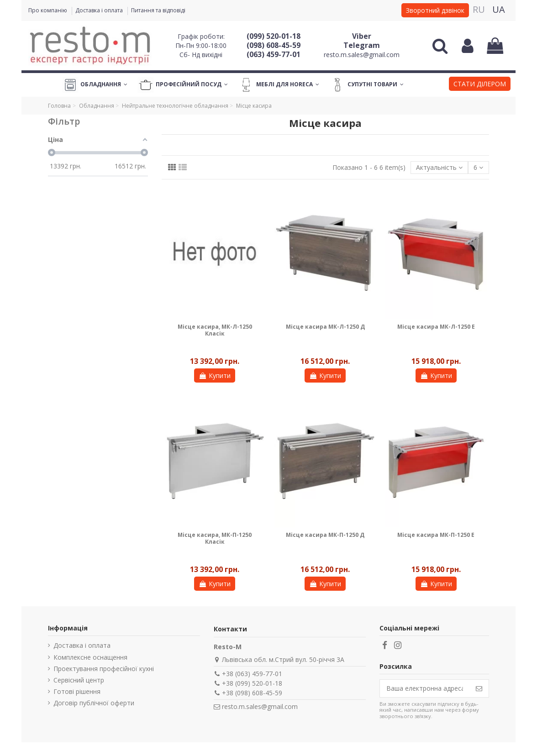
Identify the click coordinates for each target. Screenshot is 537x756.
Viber (362, 36)
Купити (215, 375)
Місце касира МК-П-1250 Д (325, 535)
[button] (480, 85)
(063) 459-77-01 (274, 54)
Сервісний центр (79, 680)
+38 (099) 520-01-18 (252, 683)
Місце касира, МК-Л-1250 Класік (215, 330)
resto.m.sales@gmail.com (362, 55)
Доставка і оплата (100, 10)
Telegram (362, 45)
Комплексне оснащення (90, 657)
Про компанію (48, 10)
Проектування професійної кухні (104, 669)
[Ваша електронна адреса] (425, 688)
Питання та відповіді (158, 10)
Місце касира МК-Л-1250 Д (325, 327)
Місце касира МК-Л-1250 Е (436, 327)
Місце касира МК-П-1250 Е (436, 535)
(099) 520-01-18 (274, 36)
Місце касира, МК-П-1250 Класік (215, 538)
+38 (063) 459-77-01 (252, 674)
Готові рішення (77, 691)
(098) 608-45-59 (274, 45)
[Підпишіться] (479, 688)
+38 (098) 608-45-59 (252, 693)
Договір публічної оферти (94, 703)
